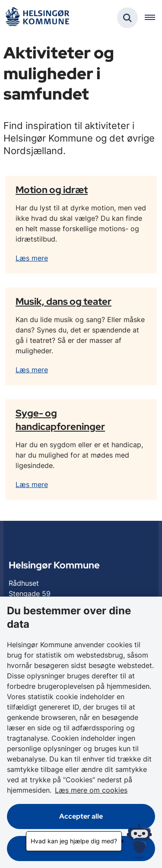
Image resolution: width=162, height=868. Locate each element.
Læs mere (32, 258)
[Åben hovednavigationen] (153, 18)
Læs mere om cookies (91, 790)
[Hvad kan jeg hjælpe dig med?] (139, 841)
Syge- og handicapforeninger (60, 420)
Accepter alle (81, 816)
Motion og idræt (52, 190)
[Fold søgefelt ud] (127, 18)
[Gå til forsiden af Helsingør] (37, 18)
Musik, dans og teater (64, 301)
